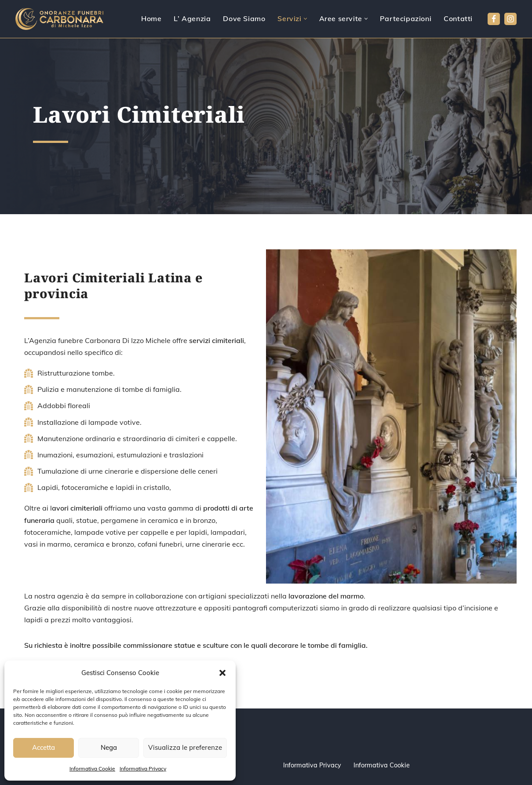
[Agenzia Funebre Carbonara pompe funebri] (59, 19)
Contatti (458, 18)
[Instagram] (510, 19)
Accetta (44, 747)
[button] (222, 673)
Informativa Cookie (92, 769)
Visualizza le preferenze (185, 747)
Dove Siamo (244, 18)
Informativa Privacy (143, 769)
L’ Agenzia (192, 18)
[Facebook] (494, 19)
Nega (109, 747)
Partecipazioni (406, 18)
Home (151, 18)
